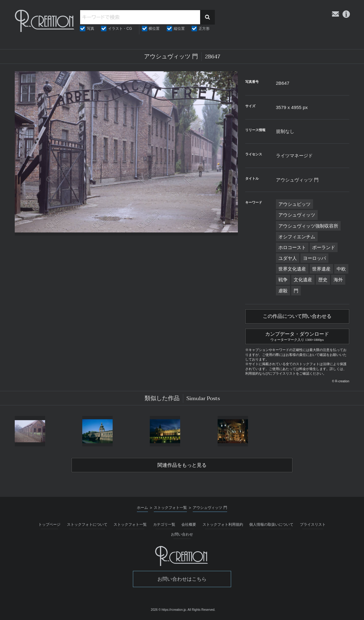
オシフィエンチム (297, 237)
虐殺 (283, 291)
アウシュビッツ (294, 204)
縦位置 (179, 29)
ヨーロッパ (314, 258)
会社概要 (189, 524)
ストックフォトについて (87, 524)
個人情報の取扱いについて (271, 524)
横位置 (154, 29)
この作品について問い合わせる (297, 316)
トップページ (49, 524)
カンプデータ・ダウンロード (297, 336)
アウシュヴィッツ (297, 215)
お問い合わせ (182, 534)
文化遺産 (303, 280)
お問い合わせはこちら (182, 579)
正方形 (204, 29)
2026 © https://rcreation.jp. (169, 610)
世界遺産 (321, 269)
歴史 (323, 280)
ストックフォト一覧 (130, 524)
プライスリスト (313, 524)
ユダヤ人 (288, 258)
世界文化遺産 (292, 269)
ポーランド (324, 247)
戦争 (283, 280)
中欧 (341, 269)
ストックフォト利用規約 (223, 524)
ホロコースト (292, 247)
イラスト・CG (120, 29)
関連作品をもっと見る (182, 465)
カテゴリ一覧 (164, 524)
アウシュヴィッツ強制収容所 (308, 226)
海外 (338, 280)
